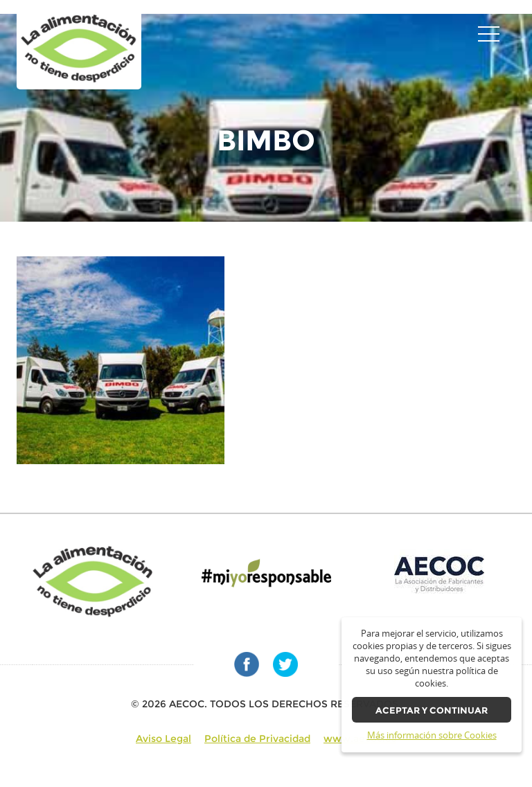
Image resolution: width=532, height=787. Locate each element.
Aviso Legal (163, 739)
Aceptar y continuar (432, 710)
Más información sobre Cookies (432, 735)
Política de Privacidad (257, 739)
